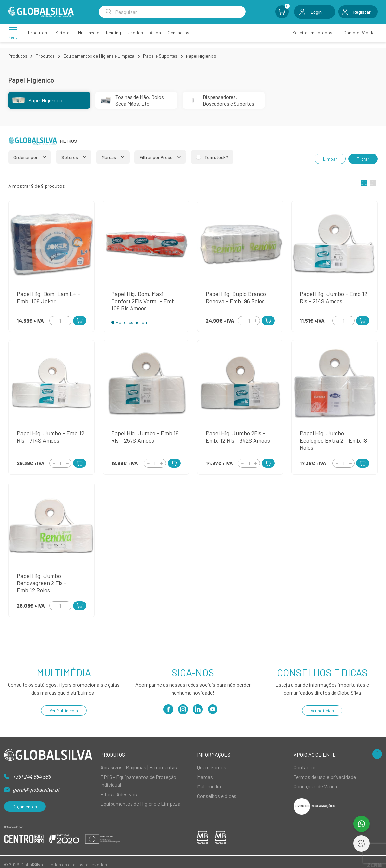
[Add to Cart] (80, 321)
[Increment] (67, 320)
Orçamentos (25, 807)
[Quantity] (60, 321)
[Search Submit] (108, 12)
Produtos (18, 56)
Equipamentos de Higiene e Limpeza (99, 56)
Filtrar (363, 159)
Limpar (330, 159)
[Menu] (13, 33)
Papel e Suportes (160, 56)
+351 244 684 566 (32, 776)
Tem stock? (216, 157)
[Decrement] (54, 320)
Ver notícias (322, 710)
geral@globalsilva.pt (36, 789)
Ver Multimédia (64, 710)
